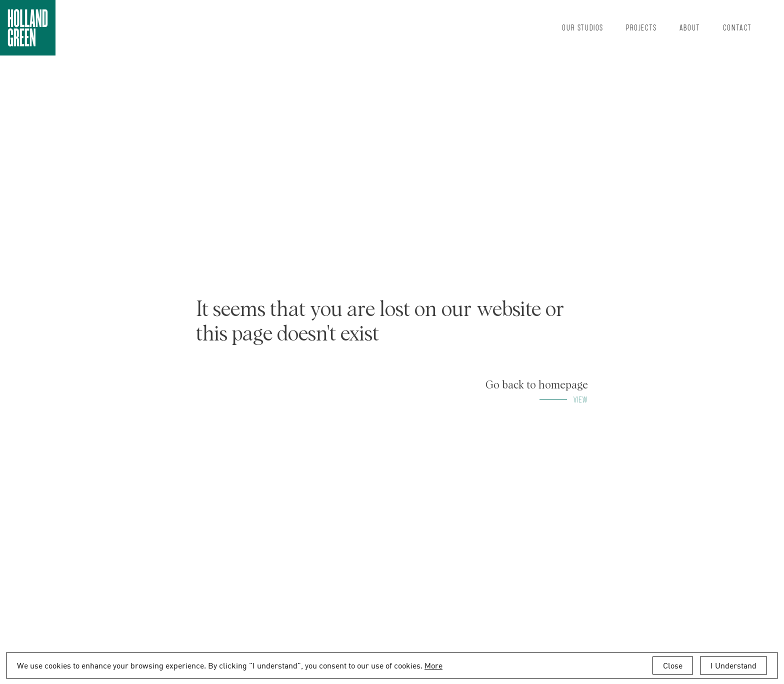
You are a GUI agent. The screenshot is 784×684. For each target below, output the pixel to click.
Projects (641, 27)
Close (673, 665)
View (581, 399)
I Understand (733, 665)
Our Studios (583, 27)
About (690, 27)
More (433, 665)
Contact (737, 27)
